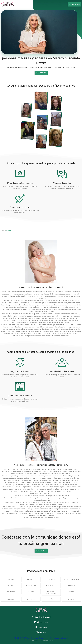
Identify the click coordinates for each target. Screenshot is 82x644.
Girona (31, 591)
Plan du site (41, 632)
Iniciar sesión (74, 4)
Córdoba (31, 579)
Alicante (51, 579)
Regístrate (41, 551)
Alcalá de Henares (71, 579)
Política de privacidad (41, 617)
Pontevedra (31, 585)
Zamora (71, 599)
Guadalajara (51, 585)
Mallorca (31, 599)
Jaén (51, 599)
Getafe (11, 585)
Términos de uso (41, 622)
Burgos (11, 579)
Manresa (11, 599)
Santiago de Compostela (51, 592)
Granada (71, 585)
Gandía (71, 591)
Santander (11, 591)
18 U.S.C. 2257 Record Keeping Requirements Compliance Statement (41, 638)
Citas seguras (41, 627)
